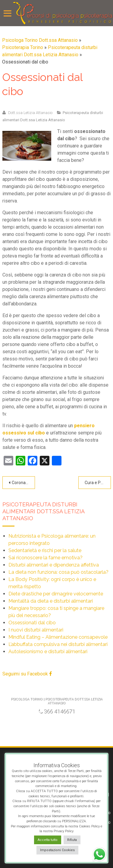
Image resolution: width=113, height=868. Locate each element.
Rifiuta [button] (72, 840)
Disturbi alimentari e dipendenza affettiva (54, 565)
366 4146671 (56, 711)
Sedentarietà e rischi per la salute (45, 550)
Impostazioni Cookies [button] (57, 850)
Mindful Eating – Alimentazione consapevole (58, 637)
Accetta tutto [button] (48, 840)
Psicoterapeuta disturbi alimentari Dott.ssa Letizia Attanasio (43, 511)
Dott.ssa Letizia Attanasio (30, 113)
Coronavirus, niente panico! (23, 483)
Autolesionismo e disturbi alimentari (48, 652)
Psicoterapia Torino (23, 47)
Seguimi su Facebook (27, 674)
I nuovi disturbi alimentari (36, 630)
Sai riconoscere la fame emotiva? (46, 558)
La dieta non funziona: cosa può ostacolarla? (58, 572)
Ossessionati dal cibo (32, 623)
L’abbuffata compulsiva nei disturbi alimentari (58, 644)
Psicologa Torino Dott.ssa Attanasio (40, 40)
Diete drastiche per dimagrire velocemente (56, 594)
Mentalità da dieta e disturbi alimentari (51, 601)
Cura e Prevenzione (98, 483)
